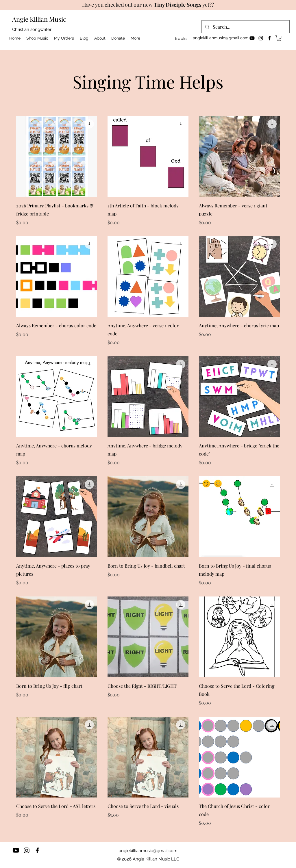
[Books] (181, 38)
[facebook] (269, 38)
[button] (279, 38)
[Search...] (245, 27)
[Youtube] (252, 38)
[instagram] (261, 38)
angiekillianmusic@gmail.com (221, 38)
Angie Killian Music (39, 19)
